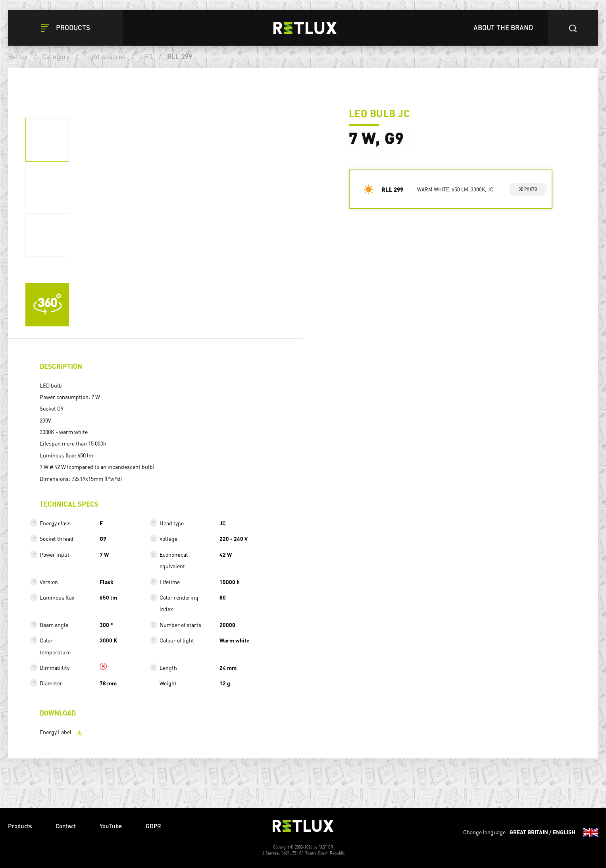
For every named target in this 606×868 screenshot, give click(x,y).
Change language (531, 832)
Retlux (18, 56)
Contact (66, 826)
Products (20, 826)
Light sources (105, 56)
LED (146, 56)
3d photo (528, 189)
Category (56, 56)
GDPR (153, 826)
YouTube (111, 826)
